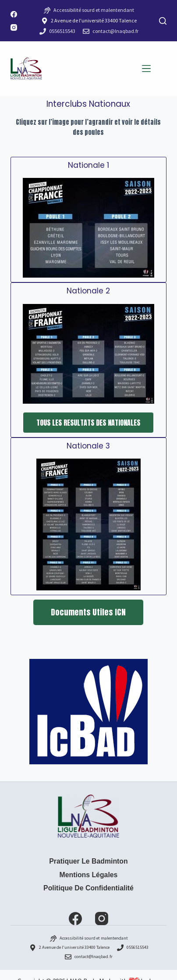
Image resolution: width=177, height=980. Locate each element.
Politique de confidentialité (88, 888)
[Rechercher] (163, 21)
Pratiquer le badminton (88, 861)
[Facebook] (14, 14)
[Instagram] (14, 27)
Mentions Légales (89, 875)
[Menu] (146, 69)
